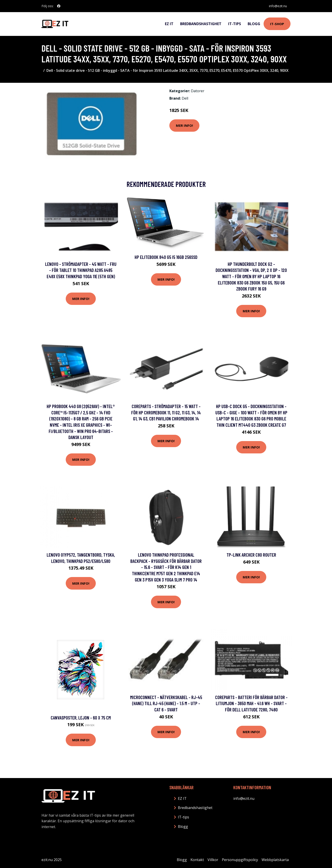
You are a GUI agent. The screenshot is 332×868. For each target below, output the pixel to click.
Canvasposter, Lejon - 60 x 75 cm (81, 718)
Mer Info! (184, 125)
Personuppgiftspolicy (240, 860)
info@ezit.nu (278, 6)
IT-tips (235, 24)
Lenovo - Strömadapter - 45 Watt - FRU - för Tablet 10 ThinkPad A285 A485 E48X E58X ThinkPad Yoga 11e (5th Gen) (81, 270)
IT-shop (277, 24)
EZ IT (169, 24)
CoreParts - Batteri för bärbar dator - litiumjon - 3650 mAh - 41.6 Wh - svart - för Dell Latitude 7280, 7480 (251, 703)
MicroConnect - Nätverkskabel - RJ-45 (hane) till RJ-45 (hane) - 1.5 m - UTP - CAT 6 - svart (166, 703)
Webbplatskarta (275, 860)
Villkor (213, 860)
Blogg (254, 24)
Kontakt (197, 860)
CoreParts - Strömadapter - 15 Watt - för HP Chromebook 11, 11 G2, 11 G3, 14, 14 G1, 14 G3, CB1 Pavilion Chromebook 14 (166, 412)
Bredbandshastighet (201, 24)
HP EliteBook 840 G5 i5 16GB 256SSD (166, 257)
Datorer (198, 91)
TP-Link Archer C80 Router (251, 555)
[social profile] (59, 6)
